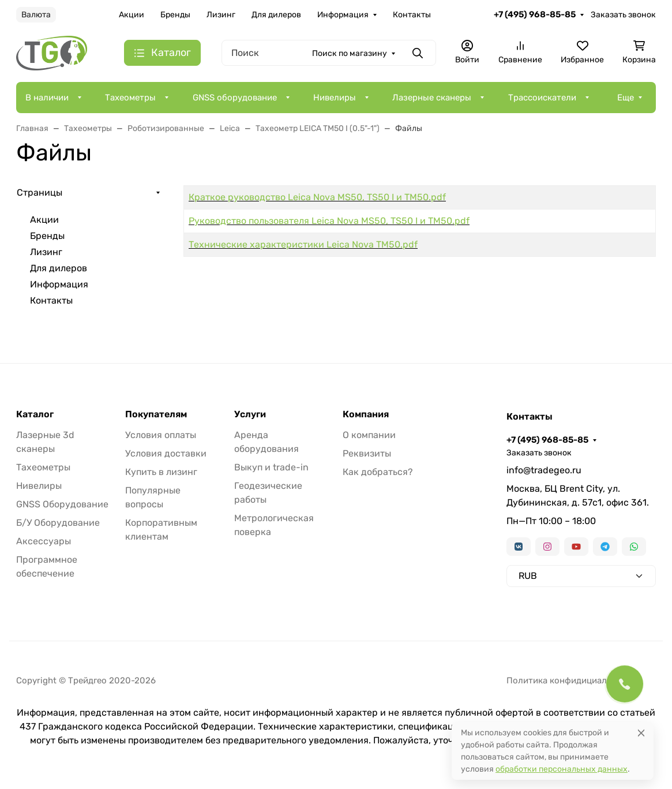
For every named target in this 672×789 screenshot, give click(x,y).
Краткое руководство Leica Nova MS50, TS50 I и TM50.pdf (317, 197)
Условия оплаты (161, 435)
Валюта (36, 15)
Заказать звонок (623, 15)
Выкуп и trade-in (271, 467)
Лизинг (221, 15)
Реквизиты (367, 453)
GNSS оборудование (235, 98)
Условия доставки (166, 453)
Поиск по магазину (350, 53)
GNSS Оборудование (62, 504)
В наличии (47, 98)
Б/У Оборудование (58, 523)
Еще (626, 98)
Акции (132, 15)
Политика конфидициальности (571, 680)
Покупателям (156, 414)
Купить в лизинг (161, 472)
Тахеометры (130, 98)
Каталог (35, 414)
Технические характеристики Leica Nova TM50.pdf (303, 244)
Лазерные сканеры (432, 98)
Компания (366, 414)
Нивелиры (335, 98)
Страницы (40, 192)
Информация (343, 15)
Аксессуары (44, 541)
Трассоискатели (542, 98)
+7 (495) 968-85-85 (535, 14)
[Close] (641, 733)
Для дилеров (276, 15)
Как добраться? (378, 472)
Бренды (175, 15)
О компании (369, 435)
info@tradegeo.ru (544, 470)
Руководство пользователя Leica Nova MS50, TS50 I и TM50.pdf (329, 221)
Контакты (412, 15)
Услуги (250, 414)
